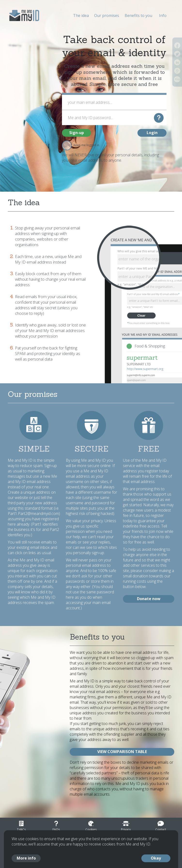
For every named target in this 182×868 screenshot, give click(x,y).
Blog (177, 79)
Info (163, 15)
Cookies (91, 829)
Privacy (126, 829)
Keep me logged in (81, 145)
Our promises (107, 15)
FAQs (56, 829)
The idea (81, 15)
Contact (161, 829)
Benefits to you (138, 15)
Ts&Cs (21, 829)
